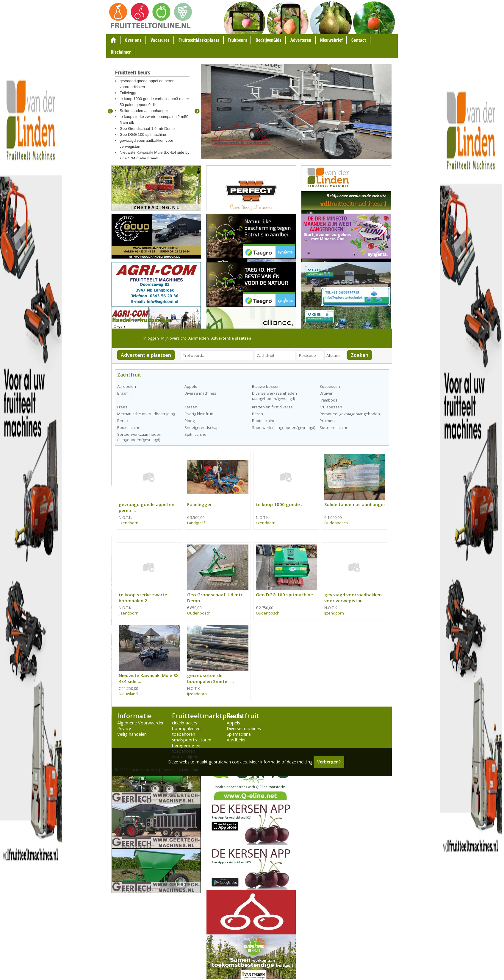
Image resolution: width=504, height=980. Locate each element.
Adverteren (301, 40)
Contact (359, 40)
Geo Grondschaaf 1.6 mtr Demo (147, 129)
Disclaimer (121, 52)
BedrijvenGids (269, 40)
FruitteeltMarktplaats (199, 40)
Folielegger (129, 93)
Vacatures (160, 40)
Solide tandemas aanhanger (144, 111)
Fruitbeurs (237, 40)
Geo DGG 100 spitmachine (143, 134)
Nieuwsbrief (331, 40)
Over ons (133, 40)
